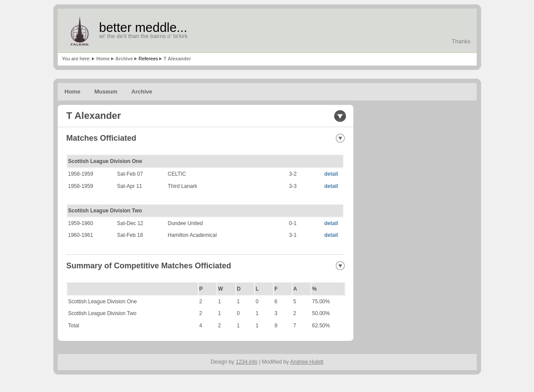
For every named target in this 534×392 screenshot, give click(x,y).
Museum (106, 92)
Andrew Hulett (307, 362)
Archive (124, 59)
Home (103, 59)
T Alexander (177, 59)
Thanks (461, 41)
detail (331, 174)
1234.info (247, 362)
